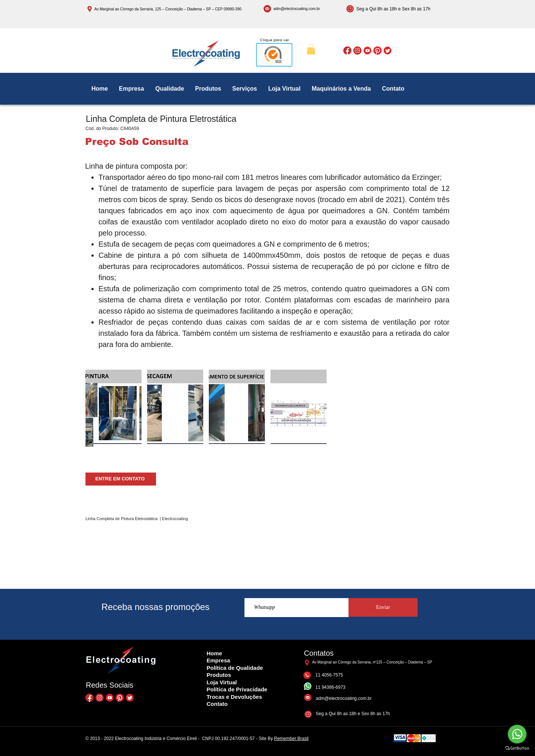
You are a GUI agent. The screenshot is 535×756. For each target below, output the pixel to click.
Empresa (218, 660)
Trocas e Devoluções (234, 697)
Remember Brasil (291, 739)
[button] (311, 49)
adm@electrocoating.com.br (297, 9)
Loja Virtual (222, 682)
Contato (217, 704)
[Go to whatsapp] (517, 734)
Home (214, 653)
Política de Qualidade (235, 668)
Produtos (219, 675)
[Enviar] (383, 607)
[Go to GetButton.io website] (517, 748)
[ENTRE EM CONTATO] (121, 479)
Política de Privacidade (237, 689)
